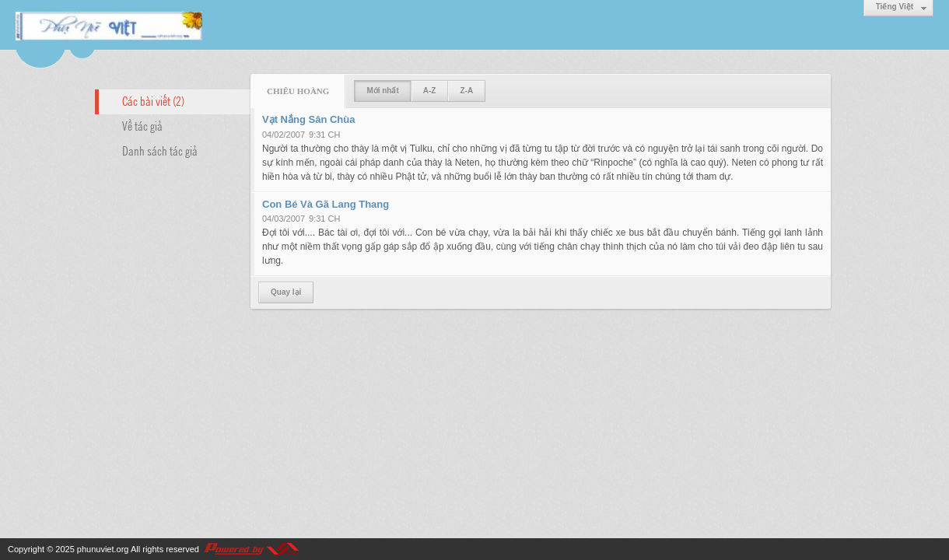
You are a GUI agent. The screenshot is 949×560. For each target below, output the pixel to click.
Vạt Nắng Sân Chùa (308, 119)
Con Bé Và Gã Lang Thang (326, 204)
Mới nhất (382, 91)
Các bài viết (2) (153, 100)
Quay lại (286, 292)
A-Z (430, 91)
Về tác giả (142, 125)
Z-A (466, 91)
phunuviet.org (103, 549)
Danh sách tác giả (160, 150)
